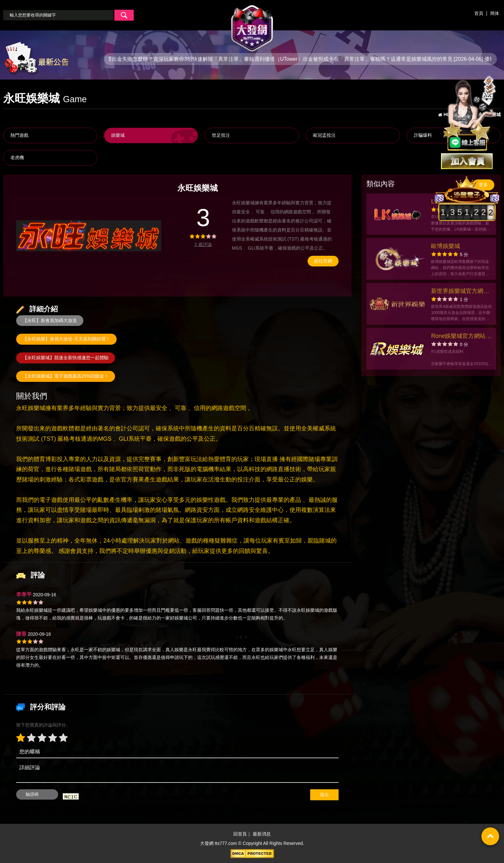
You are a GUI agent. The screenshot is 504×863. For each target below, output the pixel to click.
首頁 (479, 13)
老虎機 (17, 157)
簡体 (495, 13)
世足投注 (221, 135)
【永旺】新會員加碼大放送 (50, 320)
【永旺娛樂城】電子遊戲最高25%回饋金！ (66, 376)
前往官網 (323, 261)
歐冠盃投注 (324, 135)
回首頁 (240, 834)
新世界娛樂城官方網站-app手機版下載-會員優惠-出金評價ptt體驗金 (461, 292)
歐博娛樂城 (446, 246)
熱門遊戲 (19, 135)
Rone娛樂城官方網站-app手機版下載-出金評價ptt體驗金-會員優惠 (460, 337)
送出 (324, 794)
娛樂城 (118, 135)
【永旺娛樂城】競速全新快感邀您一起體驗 (66, 358)
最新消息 (262, 834)
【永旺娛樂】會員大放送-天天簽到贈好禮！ (66, 339)
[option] (89, 236)
